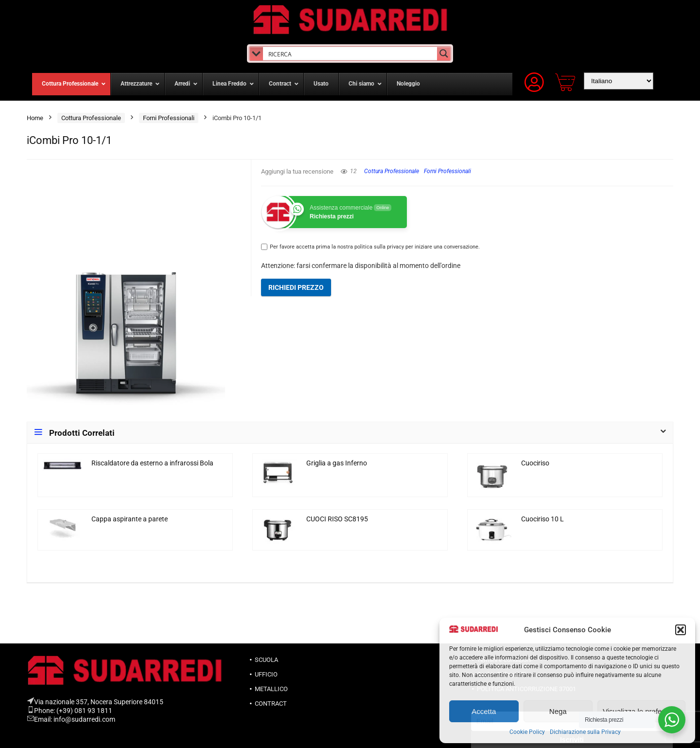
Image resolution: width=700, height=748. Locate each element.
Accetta (484, 711)
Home (35, 118)
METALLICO (271, 689)
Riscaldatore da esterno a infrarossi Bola (152, 463)
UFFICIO (266, 674)
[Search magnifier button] (444, 53)
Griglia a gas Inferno (337, 463)
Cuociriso (535, 463)
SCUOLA (266, 660)
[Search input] (350, 53)
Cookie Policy (527, 732)
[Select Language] (619, 81)
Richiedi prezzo (296, 287)
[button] (681, 630)
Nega (558, 711)
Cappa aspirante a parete (130, 519)
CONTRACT (271, 703)
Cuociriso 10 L (542, 519)
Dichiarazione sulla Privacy (585, 732)
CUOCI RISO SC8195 (337, 519)
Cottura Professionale (91, 118)
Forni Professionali (169, 118)
